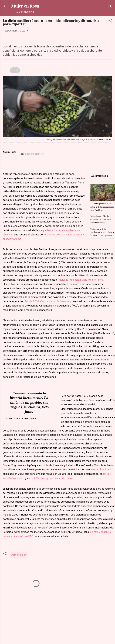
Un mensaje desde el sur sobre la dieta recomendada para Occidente (102, 207)
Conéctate (95, 64)
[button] (110, 21)
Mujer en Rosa (25, 6)
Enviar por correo (102, 64)
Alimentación (19, 555)
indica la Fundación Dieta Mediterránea (81, 280)
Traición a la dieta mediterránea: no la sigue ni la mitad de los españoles (102, 232)
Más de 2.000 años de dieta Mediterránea (47, 301)
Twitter (5, 157)
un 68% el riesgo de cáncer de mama (52, 478)
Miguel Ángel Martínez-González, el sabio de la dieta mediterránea (101, 219)
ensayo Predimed (101, 469)
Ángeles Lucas (9, 152)
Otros (6, 70)
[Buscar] (110, 7)
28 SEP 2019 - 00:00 (34, 154)
